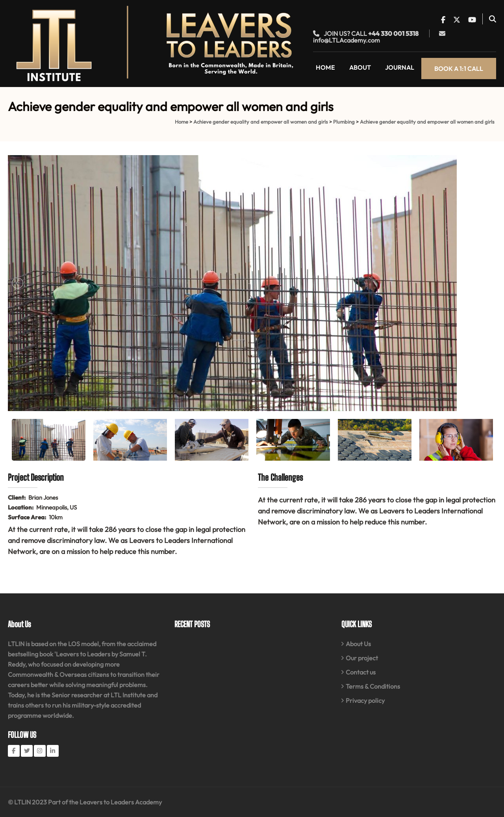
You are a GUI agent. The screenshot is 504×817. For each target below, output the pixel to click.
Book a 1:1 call (459, 69)
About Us (358, 644)
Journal (400, 67)
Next (486, 283)
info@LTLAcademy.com (346, 40)
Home (325, 67)
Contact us (361, 672)
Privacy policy (365, 700)
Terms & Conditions (373, 686)
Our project (362, 658)
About (360, 67)
